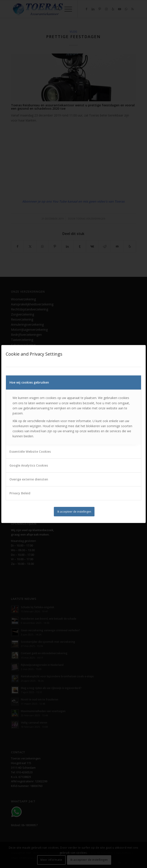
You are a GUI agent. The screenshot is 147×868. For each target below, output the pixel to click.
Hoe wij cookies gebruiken (29, 382)
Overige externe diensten (29, 479)
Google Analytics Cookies (29, 465)
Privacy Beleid (20, 493)
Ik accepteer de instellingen (74, 512)
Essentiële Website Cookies (30, 452)
